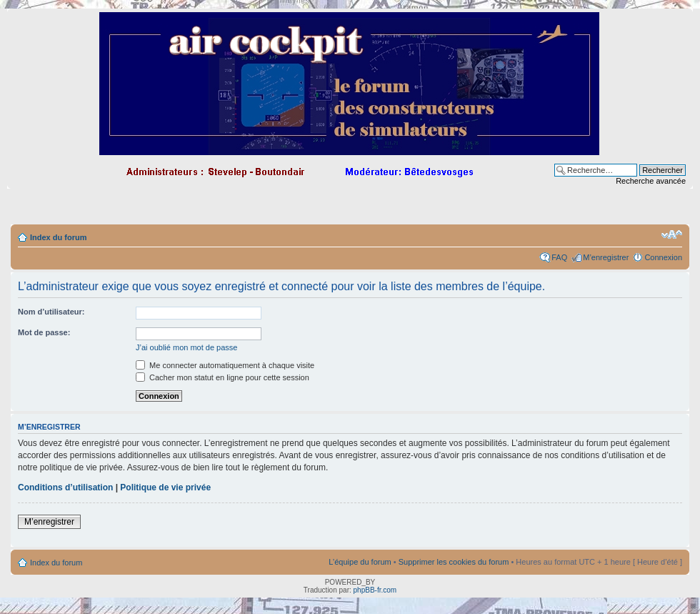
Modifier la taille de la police (672, 234)
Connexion (663, 257)
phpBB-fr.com (375, 590)
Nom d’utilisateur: (51, 312)
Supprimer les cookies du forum (454, 562)
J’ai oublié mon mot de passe (186, 347)
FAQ (559, 257)
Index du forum (58, 237)
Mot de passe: (44, 332)
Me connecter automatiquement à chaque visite (225, 365)
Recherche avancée (651, 181)
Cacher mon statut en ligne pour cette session (222, 377)
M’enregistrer (606, 257)
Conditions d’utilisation (65, 487)
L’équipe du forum (360, 562)
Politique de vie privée (165, 487)
